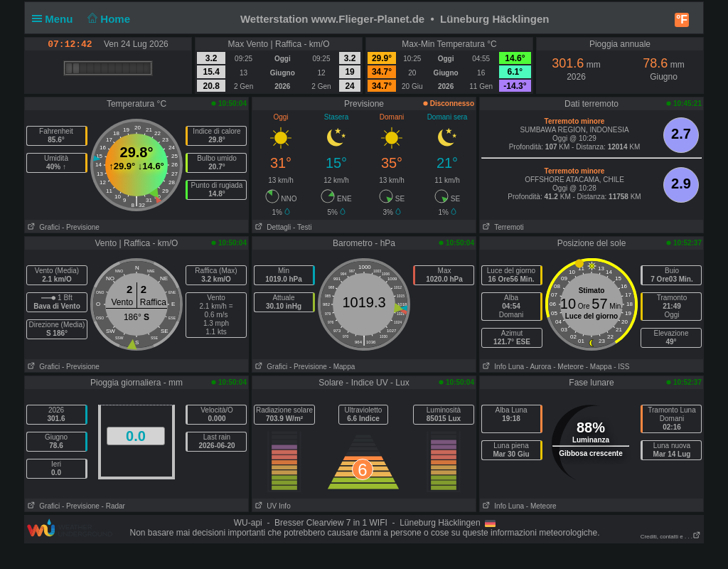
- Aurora (539, 367)
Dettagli (272, 227)
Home (108, 19)
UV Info (272, 506)
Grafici (42, 227)
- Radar (113, 506)
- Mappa (342, 367)
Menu (55, 19)
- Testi (303, 227)
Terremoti (502, 227)
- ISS (621, 367)
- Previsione (81, 227)
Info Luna (502, 367)
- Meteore (568, 367)
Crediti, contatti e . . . (671, 537)
